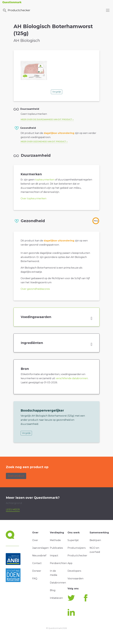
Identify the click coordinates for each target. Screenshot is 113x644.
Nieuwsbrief (39, 556)
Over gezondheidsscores (35, 289)
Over (35, 540)
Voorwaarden (75, 579)
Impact (54, 556)
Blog (53, 590)
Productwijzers (77, 548)
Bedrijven (95, 540)
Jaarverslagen (40, 548)
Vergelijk (57, 92)
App (70, 563)
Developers (74, 571)
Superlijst (73, 540)
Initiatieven (56, 598)
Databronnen (58, 583)
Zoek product (16, 476)
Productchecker (16, 10)
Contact (37, 563)
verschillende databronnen (72, 378)
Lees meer (13, 510)
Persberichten (58, 563)
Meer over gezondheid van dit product (43, 141)
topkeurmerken (45, 180)
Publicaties (56, 548)
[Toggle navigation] (108, 10)
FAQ (35, 579)
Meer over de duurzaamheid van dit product (46, 119)
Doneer (37, 571)
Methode (55, 540)
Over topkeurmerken (33, 198)
